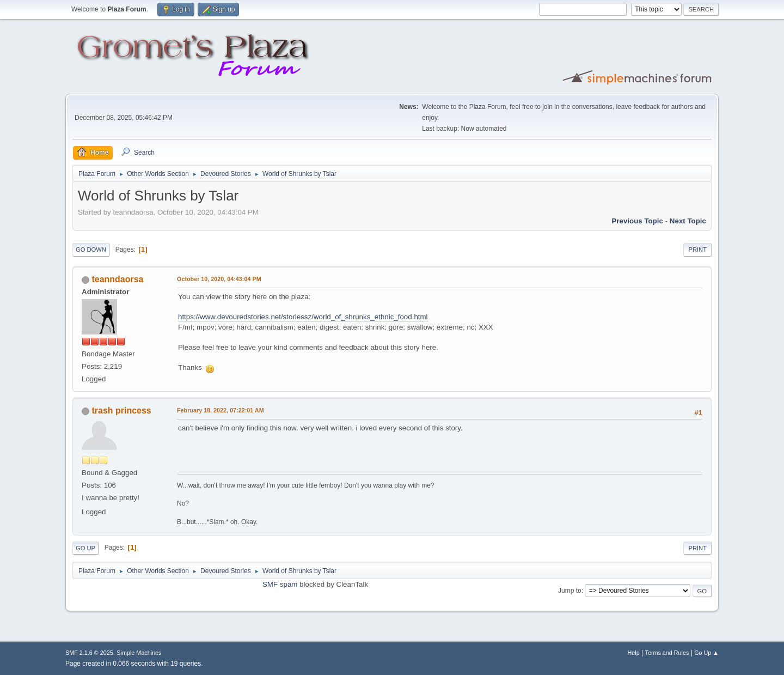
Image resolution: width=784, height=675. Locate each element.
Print (697, 250)
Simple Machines (139, 653)
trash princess (121, 411)
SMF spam (280, 584)
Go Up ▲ (706, 653)
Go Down (91, 250)
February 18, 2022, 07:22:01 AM (220, 410)
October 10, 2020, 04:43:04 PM (219, 279)
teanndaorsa (117, 279)
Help (634, 653)
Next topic (688, 221)
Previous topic (637, 221)
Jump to (570, 591)
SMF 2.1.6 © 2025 (89, 653)
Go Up (85, 548)
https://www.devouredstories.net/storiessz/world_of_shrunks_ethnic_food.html (303, 317)
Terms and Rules (667, 653)
